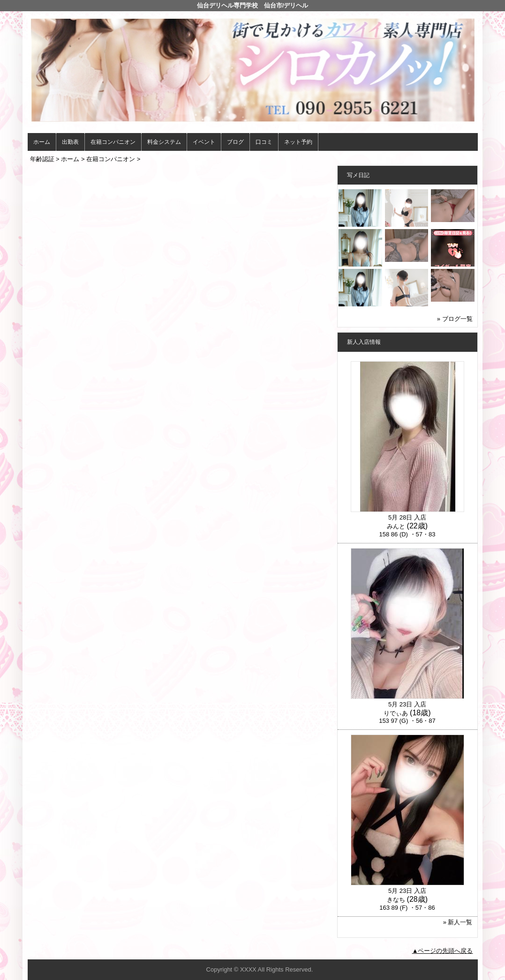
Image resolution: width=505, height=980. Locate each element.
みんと (396, 526)
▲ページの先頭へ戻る (443, 951)
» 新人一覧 (458, 922)
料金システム (164, 142)
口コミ (264, 142)
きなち (396, 900)
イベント (204, 142)
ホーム (42, 142)
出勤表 (70, 142)
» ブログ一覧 (455, 319)
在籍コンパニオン (113, 142)
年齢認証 (42, 159)
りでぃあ (396, 713)
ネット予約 (298, 142)
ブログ (235, 142)
